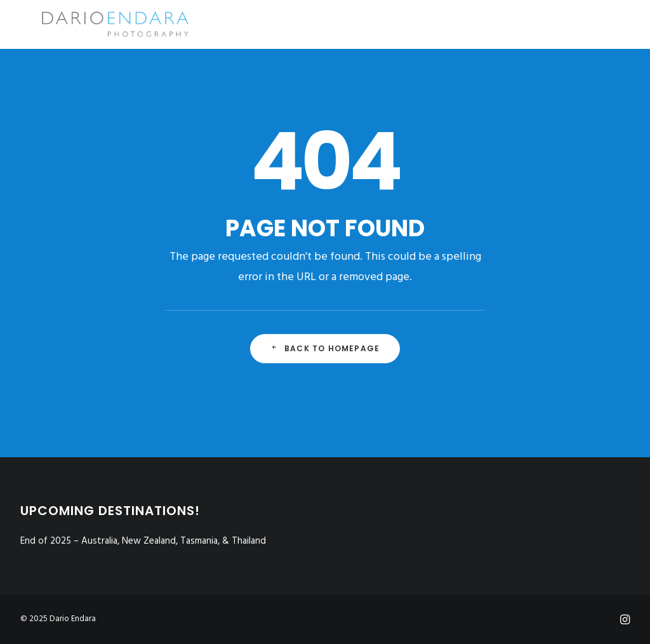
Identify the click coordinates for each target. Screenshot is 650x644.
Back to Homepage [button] (325, 348)
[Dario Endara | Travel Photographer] (96, 24)
